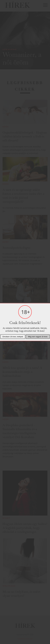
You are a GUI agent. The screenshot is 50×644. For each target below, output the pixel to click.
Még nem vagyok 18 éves (38, 337)
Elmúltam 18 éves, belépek (13, 337)
